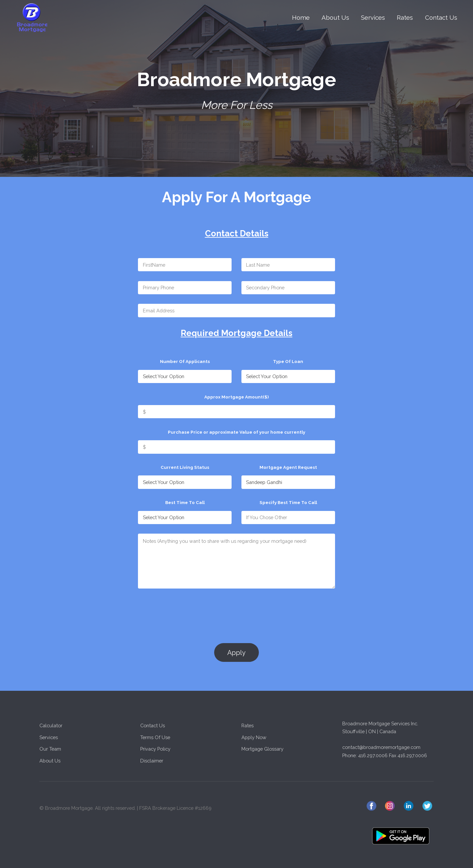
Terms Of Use (155, 737)
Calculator (51, 725)
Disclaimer (152, 761)
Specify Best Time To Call (288, 502)
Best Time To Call (185, 502)
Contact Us (441, 17)
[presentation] (188, 611)
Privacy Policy (155, 749)
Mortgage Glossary (262, 749)
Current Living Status (185, 467)
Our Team (50, 749)
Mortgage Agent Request (288, 467)
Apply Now (254, 737)
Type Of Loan (288, 361)
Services (373, 17)
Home (301, 17)
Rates (405, 17)
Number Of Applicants (185, 361)
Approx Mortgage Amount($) (236, 397)
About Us (335, 17)
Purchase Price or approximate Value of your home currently (236, 432)
